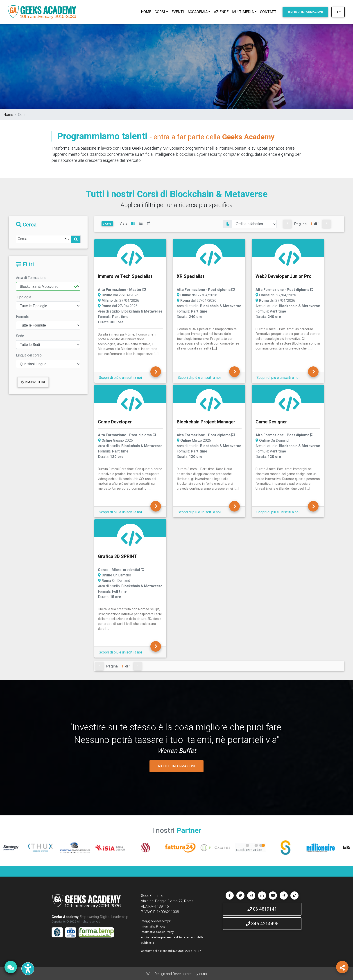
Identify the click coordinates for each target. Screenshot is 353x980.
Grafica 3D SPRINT (118, 556)
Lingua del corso (29, 355)
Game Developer (115, 422)
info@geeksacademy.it (156, 921)
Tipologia (24, 297)
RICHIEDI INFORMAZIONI (177, 766)
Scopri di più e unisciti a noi (120, 377)
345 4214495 (262, 924)
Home (8, 114)
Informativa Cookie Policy (157, 932)
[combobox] (44, 239)
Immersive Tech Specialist (125, 276)
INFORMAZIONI (305, 12)
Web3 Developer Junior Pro (284, 276)
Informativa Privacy (153, 926)
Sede (20, 336)
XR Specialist (191, 276)
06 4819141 (262, 909)
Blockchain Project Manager (206, 422)
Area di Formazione (31, 278)
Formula (22, 316)
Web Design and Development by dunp (177, 974)
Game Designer (271, 422)
